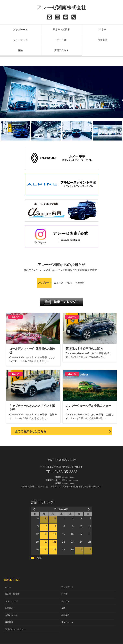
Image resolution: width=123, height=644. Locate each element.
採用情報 (9, 615)
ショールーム (20, 40)
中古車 (102, 30)
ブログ (74, 282)
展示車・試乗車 (62, 30)
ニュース (47, 282)
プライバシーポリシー (15, 622)
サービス (62, 40)
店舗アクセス (62, 50)
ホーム (8, 580)
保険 (20, 50)
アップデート (20, 30)
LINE (66, 17)
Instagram (58, 17)
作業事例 (102, 40)
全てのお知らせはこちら (31, 424)
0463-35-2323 (74, 17)
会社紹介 (65, 608)
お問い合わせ (49, 17)
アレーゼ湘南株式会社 (62, 7)
